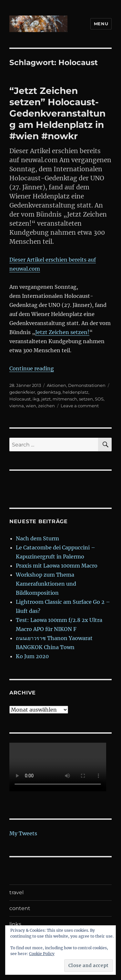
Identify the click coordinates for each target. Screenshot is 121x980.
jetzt (46, 399)
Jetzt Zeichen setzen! (62, 332)
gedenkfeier (22, 392)
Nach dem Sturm (37, 538)
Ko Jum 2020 (32, 656)
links (15, 924)
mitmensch (65, 399)
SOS (99, 399)
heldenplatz (76, 392)
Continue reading (32, 368)
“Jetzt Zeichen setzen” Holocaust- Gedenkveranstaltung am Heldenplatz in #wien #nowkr (57, 113)
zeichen (46, 406)
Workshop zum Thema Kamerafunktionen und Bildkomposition (46, 584)
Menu (101, 24)
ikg (36, 399)
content (20, 908)
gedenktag (49, 392)
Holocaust (20, 399)
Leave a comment (80, 406)
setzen (86, 399)
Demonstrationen (87, 385)
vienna (17, 406)
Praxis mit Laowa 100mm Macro (57, 566)
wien (31, 406)
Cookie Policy (42, 954)
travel (16, 892)
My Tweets (23, 833)
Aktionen (56, 385)
